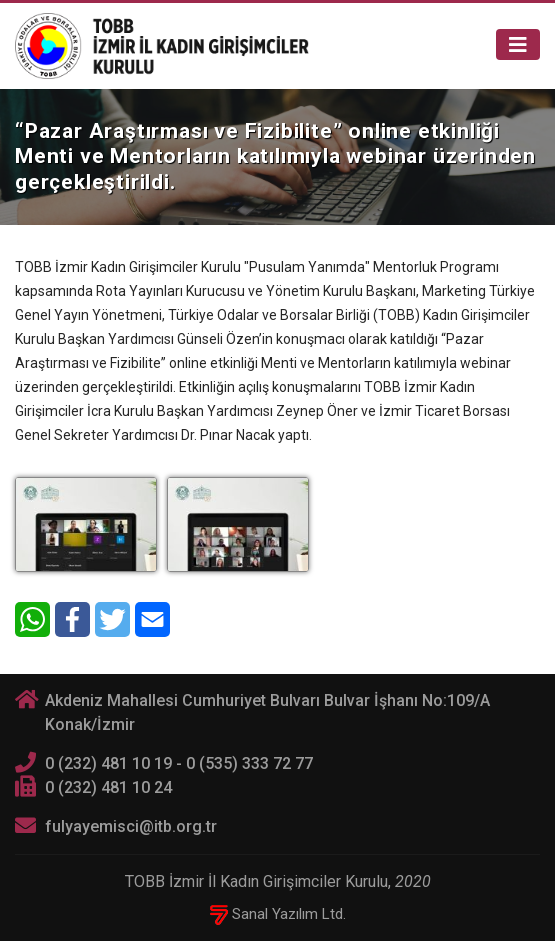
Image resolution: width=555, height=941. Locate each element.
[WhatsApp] (32, 619)
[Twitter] (112, 619)
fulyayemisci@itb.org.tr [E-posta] (131, 826)
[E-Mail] (152, 619)
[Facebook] (72, 619)
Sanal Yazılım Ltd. (278, 914)
